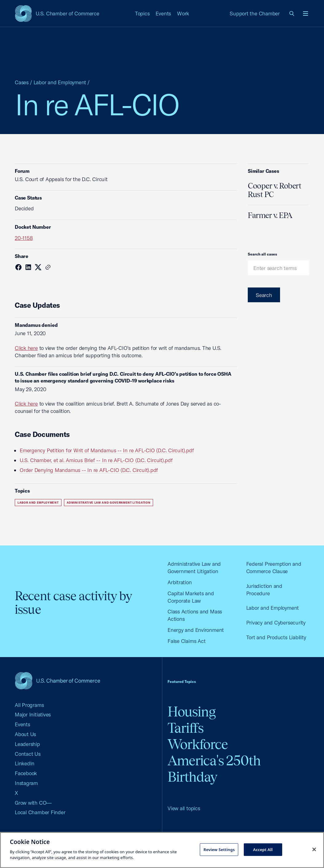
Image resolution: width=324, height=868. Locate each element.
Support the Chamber (255, 13)
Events (163, 13)
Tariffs (186, 728)
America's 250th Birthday (214, 769)
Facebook (26, 773)
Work (183, 13)
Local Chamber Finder (40, 812)
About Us (25, 734)
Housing (192, 712)
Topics (142, 13)
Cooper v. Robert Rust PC (275, 190)
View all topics (184, 808)
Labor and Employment (60, 82)
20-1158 (24, 238)
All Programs (29, 705)
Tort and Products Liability (276, 637)
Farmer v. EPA (270, 215)
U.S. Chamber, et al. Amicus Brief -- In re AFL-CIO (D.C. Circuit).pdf (96, 460)
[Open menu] (306, 14)
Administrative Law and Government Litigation (109, 503)
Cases (22, 82)
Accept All (263, 849)
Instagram (26, 783)
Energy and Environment (196, 630)
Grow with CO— (33, 803)
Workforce (198, 744)
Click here (26, 348)
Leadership (27, 744)
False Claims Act (186, 641)
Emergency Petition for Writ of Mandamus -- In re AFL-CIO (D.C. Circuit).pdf (107, 450)
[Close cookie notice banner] (314, 849)
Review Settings (219, 849)
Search (264, 295)
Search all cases (262, 254)
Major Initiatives (33, 714)
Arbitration (180, 582)
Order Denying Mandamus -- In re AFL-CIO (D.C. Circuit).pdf (89, 470)
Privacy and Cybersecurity (276, 622)
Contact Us (28, 754)
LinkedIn (25, 763)
